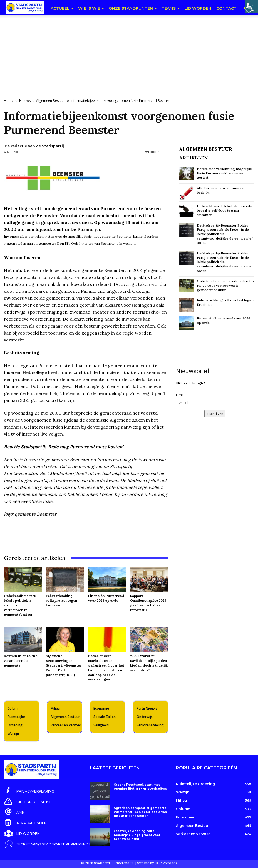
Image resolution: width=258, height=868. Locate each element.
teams (171, 8)
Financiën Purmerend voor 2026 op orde (224, 320)
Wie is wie (91, 8)
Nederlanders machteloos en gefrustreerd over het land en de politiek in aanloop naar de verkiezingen (106, 667)
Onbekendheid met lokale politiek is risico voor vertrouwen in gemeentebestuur (20, 605)
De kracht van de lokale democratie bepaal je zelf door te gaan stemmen (225, 210)
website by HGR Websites (157, 861)
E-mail (181, 394)
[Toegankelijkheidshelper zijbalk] (251, 7)
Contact (226, 8)
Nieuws (25, 101)
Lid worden (198, 8)
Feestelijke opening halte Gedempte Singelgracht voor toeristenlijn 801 (136, 835)
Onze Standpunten (133, 8)
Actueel (62, 8)
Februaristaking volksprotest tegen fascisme (62, 600)
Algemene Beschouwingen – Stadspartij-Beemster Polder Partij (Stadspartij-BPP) (64, 665)
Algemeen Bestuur (51, 101)
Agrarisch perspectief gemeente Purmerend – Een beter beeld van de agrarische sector (139, 812)
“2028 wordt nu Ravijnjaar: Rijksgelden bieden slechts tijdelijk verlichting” (149, 663)
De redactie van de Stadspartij (34, 146)
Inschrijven (215, 413)
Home (9, 101)
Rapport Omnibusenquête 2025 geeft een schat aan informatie (148, 603)
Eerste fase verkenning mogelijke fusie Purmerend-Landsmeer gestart (224, 173)
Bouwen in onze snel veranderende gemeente (21, 661)
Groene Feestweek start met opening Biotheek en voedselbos (139, 787)
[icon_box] (29, 790)
